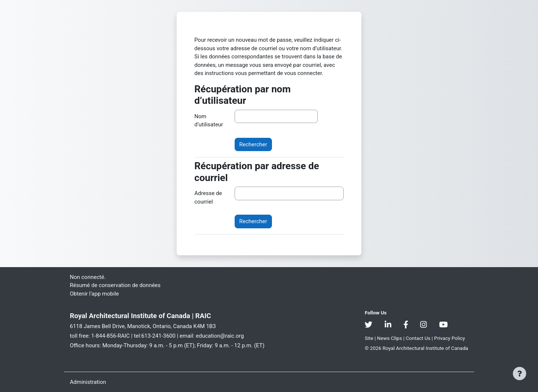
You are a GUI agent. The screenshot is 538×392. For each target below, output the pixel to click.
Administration (88, 382)
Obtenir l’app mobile (94, 294)
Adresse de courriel (208, 197)
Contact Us (419, 338)
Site (369, 338)
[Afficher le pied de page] (520, 374)
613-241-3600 (158, 336)
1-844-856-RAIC (110, 336)
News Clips (390, 338)
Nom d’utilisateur (209, 121)
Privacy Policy (450, 338)
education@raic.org (220, 336)
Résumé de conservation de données (115, 285)
